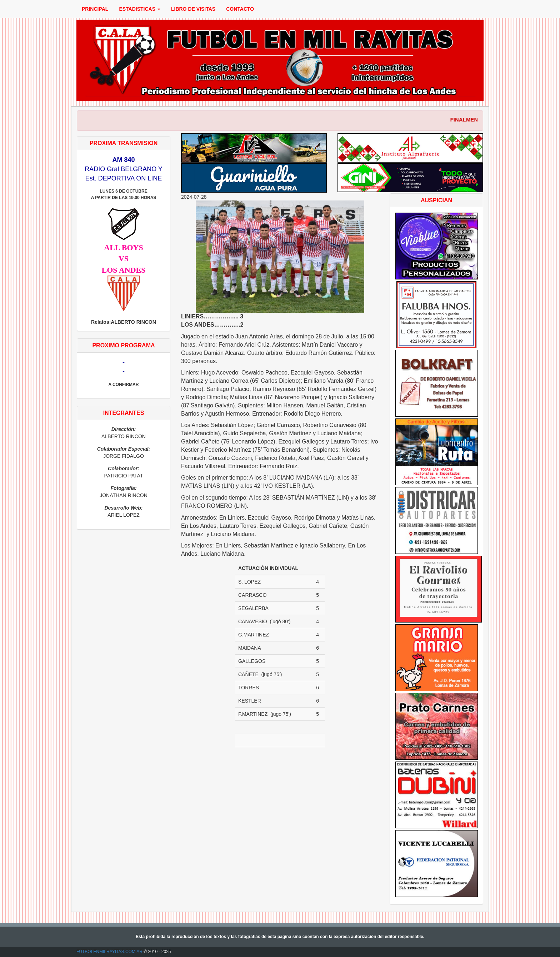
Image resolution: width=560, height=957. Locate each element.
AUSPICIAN (436, 200)
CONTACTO (240, 9)
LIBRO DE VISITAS (193, 9)
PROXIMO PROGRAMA (123, 345)
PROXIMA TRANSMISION (124, 143)
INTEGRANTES (124, 413)
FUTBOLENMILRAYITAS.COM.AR (109, 952)
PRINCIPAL (95, 9)
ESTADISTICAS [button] (140, 9)
